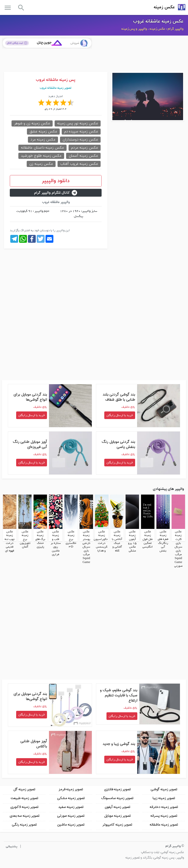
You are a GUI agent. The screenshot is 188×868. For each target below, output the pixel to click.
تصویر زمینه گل (24, 789)
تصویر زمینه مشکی (71, 798)
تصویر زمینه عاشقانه (164, 825)
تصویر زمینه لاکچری (24, 807)
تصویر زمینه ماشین (71, 825)
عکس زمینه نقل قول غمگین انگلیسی (148, 539)
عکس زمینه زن (41, 164)
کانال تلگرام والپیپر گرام (56, 193)
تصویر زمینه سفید (71, 807)
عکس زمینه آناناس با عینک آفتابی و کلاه (117, 541)
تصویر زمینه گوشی (164, 789)
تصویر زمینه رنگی (24, 825)
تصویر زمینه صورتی (71, 816)
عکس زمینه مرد (43, 140)
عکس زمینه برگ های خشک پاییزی (40, 539)
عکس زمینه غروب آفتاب (79, 164)
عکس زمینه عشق (43, 132)
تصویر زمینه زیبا (164, 798)
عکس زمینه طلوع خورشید (41, 156)
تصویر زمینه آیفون (117, 807)
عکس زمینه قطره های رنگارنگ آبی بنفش (163, 541)
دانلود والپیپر (56, 181)
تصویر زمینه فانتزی (117, 789)
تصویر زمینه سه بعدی (24, 816)
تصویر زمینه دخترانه (164, 807)
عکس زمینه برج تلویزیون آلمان (25, 539)
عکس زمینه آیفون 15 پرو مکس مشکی (132, 541)
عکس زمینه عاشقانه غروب (158, 21)
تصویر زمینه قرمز (71, 789)
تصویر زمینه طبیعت (24, 798)
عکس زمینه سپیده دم (81, 132)
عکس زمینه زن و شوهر (32, 123)
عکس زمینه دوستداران (80, 140)
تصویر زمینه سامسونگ (117, 798)
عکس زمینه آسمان (83, 156)
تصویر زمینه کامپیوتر (117, 825)
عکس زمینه (164, 7)
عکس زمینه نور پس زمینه (78, 123)
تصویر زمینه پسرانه (164, 816)
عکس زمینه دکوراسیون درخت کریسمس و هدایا (101, 541)
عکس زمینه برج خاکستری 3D (71, 539)
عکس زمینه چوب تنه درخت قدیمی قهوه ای (10, 541)
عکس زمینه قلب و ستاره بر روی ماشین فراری (56, 543)
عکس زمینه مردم (85, 148)
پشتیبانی (12, 846)
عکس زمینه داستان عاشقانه (42, 148)
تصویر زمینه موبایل (117, 816)
